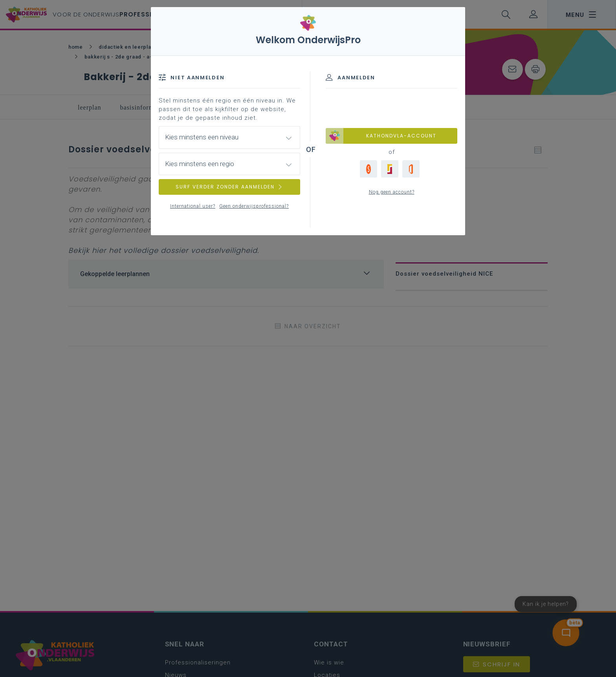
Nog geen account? (392, 192)
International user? (193, 206)
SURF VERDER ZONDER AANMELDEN (229, 187)
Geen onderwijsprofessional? (254, 206)
